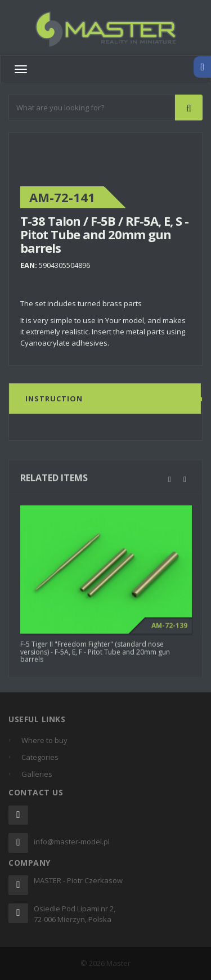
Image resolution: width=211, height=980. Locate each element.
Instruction (54, 399)
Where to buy (44, 740)
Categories (40, 757)
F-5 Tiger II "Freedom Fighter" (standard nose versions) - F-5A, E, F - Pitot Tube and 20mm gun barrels (95, 655)
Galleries (37, 774)
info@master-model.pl (72, 842)
